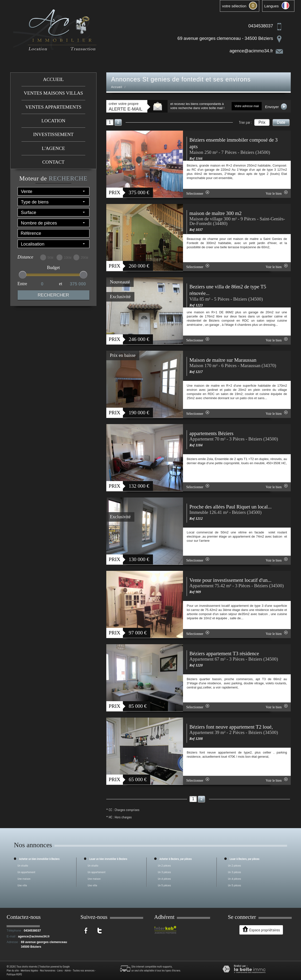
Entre (22, 284)
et (61, 284)
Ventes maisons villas (53, 93)
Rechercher (53, 295)
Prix (262, 122)
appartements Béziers (211, 433)
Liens (60, 970)
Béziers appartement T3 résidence (224, 653)
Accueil (53, 79)
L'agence (53, 148)
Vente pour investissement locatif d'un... (230, 580)
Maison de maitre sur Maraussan (223, 360)
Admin (68, 970)
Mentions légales (29, 970)
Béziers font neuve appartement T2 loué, (231, 727)
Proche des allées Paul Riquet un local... (231, 507)
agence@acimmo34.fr (251, 51)
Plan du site (13, 970)
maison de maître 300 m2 (215, 213)
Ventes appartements (53, 107)
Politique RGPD (14, 974)
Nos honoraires (48, 970)
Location (54, 121)
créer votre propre (126, 107)
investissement (53, 134)
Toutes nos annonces (84, 970)
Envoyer (276, 107)
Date (281, 122)
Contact (53, 162)
